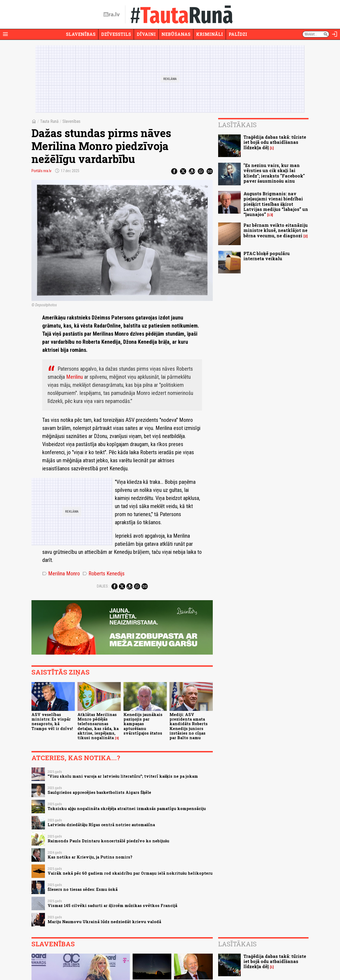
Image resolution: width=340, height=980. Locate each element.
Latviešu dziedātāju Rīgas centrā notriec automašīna (101, 825)
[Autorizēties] (335, 34)
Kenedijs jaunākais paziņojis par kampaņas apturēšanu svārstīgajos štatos (143, 724)
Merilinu (75, 377)
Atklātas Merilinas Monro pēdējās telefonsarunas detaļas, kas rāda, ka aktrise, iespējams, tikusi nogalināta (98, 726)
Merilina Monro (61, 574)
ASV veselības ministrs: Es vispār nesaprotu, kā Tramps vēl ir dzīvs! (52, 722)
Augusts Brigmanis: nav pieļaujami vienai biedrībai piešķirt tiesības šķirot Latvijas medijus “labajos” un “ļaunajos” (276, 204)
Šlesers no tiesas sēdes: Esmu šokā (83, 889)
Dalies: (103, 586)
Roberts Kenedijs (104, 574)
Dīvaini (146, 34)
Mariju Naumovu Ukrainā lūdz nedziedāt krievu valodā (104, 922)
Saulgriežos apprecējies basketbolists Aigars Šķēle (99, 792)
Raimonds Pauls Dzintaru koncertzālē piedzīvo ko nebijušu (108, 841)
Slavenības (81, 34)
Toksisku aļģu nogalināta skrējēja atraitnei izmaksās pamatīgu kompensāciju (127, 809)
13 (270, 215)
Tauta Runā (49, 121)
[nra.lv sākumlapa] (112, 15)
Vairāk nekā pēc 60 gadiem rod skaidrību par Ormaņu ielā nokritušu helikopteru (130, 873)
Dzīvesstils (116, 34)
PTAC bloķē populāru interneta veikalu (267, 256)
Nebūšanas (176, 34)
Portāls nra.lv (41, 171)
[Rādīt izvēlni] (5, 34)
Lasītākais (237, 125)
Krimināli (210, 34)
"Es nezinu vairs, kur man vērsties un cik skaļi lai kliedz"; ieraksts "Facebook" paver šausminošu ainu (274, 173)
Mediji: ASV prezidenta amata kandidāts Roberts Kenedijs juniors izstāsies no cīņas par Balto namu (189, 726)
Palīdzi (238, 34)
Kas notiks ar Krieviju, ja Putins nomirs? (90, 857)
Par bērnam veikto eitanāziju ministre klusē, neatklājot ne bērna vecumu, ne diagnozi (276, 230)
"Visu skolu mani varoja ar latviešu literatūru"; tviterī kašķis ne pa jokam (123, 776)
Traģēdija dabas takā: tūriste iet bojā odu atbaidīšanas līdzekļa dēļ (275, 142)
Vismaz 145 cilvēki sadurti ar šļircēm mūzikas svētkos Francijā (112, 906)
